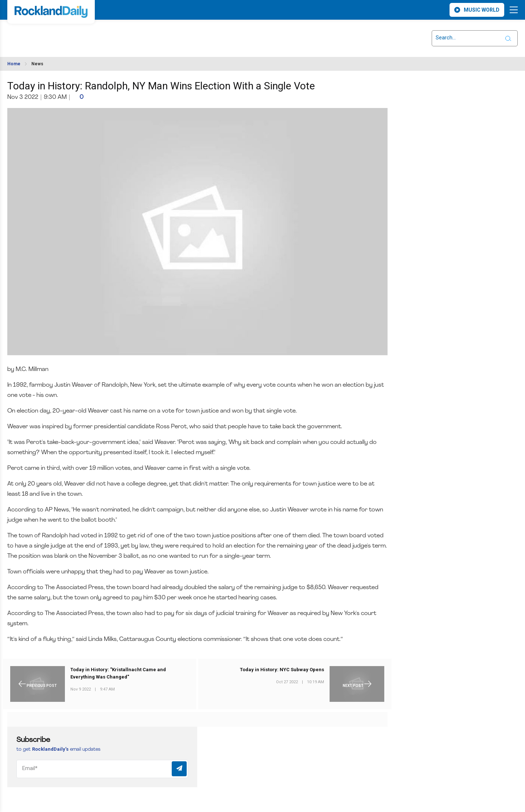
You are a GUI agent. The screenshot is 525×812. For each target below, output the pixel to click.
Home (14, 64)
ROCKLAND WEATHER (73, 34)
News (37, 64)
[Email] (102, 769)
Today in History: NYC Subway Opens (282, 670)
